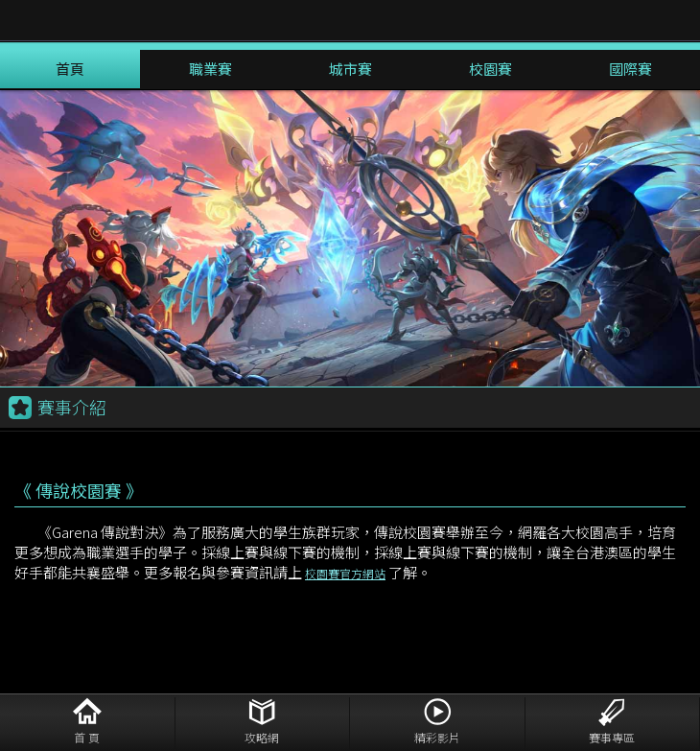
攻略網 (262, 737)
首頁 (70, 69)
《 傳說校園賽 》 (79, 490)
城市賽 (350, 69)
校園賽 (490, 69)
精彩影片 (437, 737)
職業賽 (210, 69)
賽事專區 (612, 737)
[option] (350, 238)
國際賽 (630, 69)
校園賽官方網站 (345, 573)
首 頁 (87, 737)
